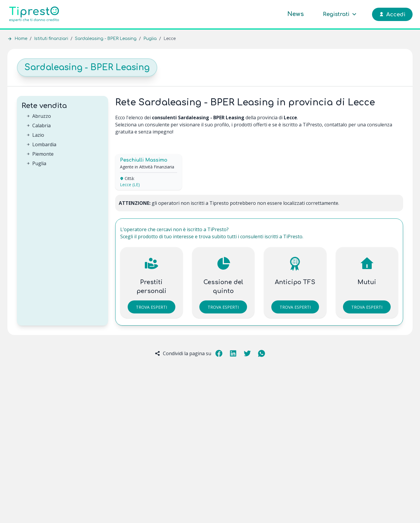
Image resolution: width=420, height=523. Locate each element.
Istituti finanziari (51, 39)
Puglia (150, 39)
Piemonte (43, 154)
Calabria (41, 125)
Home (21, 39)
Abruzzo (42, 116)
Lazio (38, 135)
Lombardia (44, 144)
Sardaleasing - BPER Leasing (106, 39)
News (296, 14)
